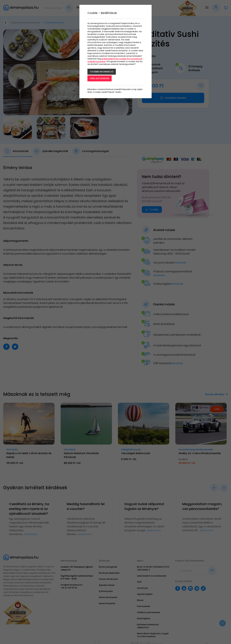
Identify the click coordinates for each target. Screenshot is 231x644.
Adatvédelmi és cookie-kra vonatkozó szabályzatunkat (115, 60)
